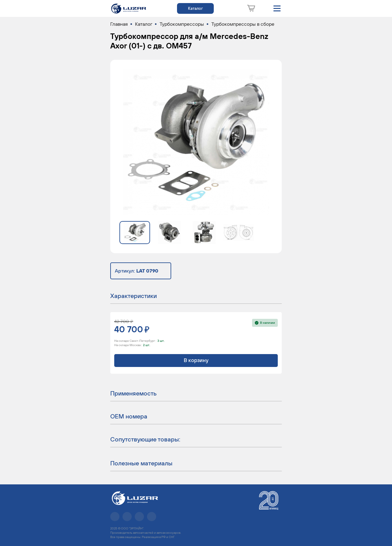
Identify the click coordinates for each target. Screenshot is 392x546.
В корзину (196, 360)
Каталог (195, 8)
